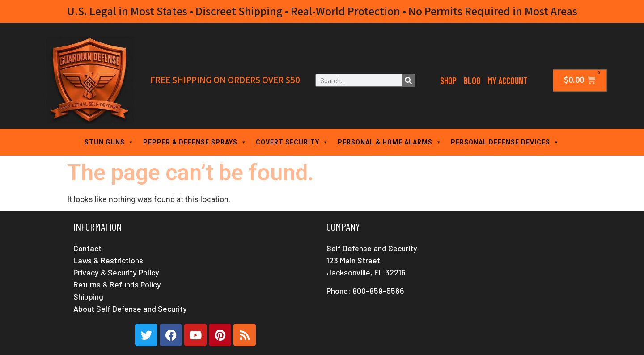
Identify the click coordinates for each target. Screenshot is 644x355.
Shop (448, 80)
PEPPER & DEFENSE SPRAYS (195, 142)
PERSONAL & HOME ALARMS (390, 142)
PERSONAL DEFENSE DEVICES (505, 142)
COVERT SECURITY (292, 142)
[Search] (409, 80)
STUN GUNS (109, 142)
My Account (508, 80)
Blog (472, 80)
